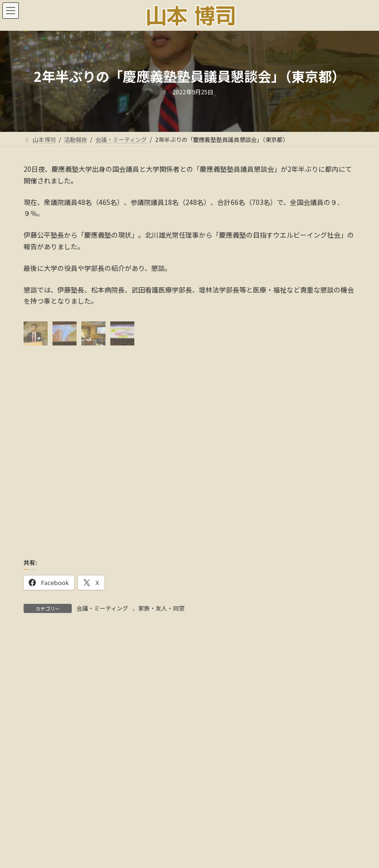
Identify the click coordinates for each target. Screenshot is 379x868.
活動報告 (135, 824)
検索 (299, 657)
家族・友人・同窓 (161, 608)
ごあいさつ (90, 824)
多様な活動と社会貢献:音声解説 (189, 830)
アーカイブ (40, 701)
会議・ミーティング (102, 608)
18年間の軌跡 (286, 824)
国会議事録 (181, 824)
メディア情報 (231, 824)
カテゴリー (40, 766)
